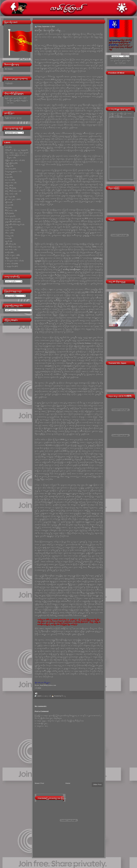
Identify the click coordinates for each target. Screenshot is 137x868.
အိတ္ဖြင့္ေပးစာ (10, 258)
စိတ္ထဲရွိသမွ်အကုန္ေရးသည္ (13, 118)
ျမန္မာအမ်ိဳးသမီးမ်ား (11, 222)
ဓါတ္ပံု (7, 186)
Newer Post (39, 783)
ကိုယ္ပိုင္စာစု (8, 166)
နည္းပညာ (9, 197)
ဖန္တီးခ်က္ (7, 202)
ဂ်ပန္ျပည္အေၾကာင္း (12, 172)
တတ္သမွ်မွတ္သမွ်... (9, 83)
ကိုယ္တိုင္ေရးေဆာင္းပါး (13, 160)
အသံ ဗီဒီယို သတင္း (11, 247)
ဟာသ (7, 238)
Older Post (97, 785)
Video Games (54, 865)
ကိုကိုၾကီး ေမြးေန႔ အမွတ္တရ (15, 150)
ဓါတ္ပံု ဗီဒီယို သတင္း (12, 191)
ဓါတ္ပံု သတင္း (10, 194)
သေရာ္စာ (8, 236)
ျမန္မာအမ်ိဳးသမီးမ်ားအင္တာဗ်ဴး (13, 225)
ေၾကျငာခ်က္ (10, 266)
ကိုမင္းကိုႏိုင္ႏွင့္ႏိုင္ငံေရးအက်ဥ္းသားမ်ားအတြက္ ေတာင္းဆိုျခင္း (17, 155)
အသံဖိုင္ (8, 252)
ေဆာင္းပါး (9, 264)
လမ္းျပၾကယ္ (63, 862)
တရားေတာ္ (9, 183)
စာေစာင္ (8, 180)
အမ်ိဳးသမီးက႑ (9, 244)
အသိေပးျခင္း (11, 255)
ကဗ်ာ (7, 147)
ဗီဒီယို (7, 208)
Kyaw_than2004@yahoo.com (45, 685)
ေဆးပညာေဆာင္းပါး (13, 261)
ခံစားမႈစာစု (9, 169)
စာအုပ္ (7, 177)
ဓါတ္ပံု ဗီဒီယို (9, 188)
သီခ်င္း (8, 233)
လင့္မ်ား (7, 227)
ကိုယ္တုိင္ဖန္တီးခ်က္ (10, 163)
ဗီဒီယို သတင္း (10, 211)
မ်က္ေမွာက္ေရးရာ (11, 219)
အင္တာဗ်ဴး (7, 241)
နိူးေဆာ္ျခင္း (11, 199)
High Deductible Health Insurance (69, 865)
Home (68, 783)
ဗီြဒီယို (7, 213)
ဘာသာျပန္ (9, 216)
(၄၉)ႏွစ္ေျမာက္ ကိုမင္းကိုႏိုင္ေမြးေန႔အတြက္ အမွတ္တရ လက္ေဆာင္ (16, 101)
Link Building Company (84, 862)
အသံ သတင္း (10, 250)
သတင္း (8, 230)
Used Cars (84, 865)
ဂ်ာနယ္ (7, 174)
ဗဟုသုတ (8, 205)
